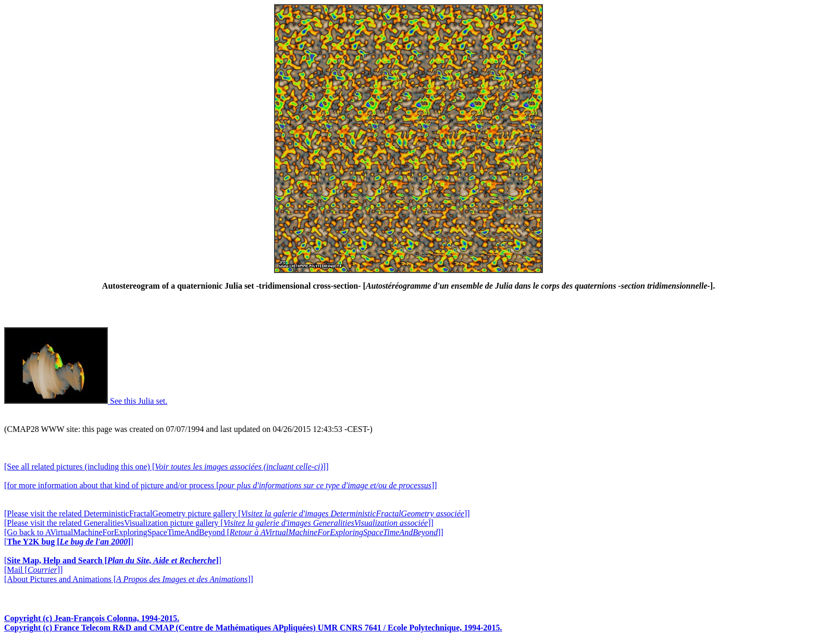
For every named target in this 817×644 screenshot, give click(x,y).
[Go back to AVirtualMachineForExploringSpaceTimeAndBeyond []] (224, 532)
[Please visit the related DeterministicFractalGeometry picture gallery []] (237, 513)
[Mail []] (33, 570)
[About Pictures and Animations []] (129, 579)
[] (69, 542)
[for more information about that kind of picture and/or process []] (221, 485)
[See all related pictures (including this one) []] (166, 467)
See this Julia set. (86, 401)
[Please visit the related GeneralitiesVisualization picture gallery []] (219, 523)
